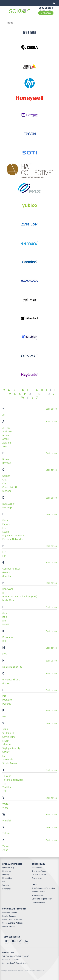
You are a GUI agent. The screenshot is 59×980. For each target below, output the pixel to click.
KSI (4, 641)
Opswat (6, 683)
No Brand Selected (12, 667)
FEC (4, 552)
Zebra (5, 846)
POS (4, 882)
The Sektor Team (39, 871)
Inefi (5, 621)
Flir (4, 556)
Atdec (5, 439)
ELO (4, 528)
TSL (4, 791)
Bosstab (7, 463)
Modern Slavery (38, 892)
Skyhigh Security (11, 748)
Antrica (6, 428)
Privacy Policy (38, 895)
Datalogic (7, 507)
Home (10, 23)
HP (4, 593)
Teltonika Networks (13, 780)
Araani (6, 435)
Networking (7, 878)
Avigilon (7, 443)
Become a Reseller (10, 912)
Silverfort (7, 744)
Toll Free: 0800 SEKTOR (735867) (16, 956)
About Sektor (37, 868)
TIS (4, 784)
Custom (7, 491)
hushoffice (8, 600)
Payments (6, 889)
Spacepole (8, 759)
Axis (5, 446)
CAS (4, 480)
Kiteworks (8, 637)
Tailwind (7, 776)
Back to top (51, 409)
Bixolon (6, 459)
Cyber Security (8, 868)
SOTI (5, 756)
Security (6, 885)
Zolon (5, 850)
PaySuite (7, 700)
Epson (6, 532)
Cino (5, 483)
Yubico (6, 833)
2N (4, 415)
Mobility (6, 875)
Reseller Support (9, 916)
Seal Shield (8, 733)
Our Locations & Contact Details (15, 963)
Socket (6, 752)
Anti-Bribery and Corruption (43, 888)
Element (7, 524)
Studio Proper (10, 763)
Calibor (6, 476)
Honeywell (8, 589)
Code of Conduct (38, 902)
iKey (5, 613)
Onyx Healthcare (11, 679)
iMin (5, 617)
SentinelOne (9, 737)
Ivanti (6, 624)
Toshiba (7, 787)
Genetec (7, 576)
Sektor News (37, 878)
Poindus (7, 704)
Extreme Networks (12, 539)
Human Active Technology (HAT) (20, 596)
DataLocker (8, 504)
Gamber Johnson (11, 569)
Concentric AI (10, 487)
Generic (6, 572)
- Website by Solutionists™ (34, 971)
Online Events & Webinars (13, 923)
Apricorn (7, 431)
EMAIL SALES (46, 13)
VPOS (5, 808)
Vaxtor (6, 804)
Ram (5, 716)
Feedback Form (8, 926)
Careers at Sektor (39, 875)
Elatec (6, 520)
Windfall (7, 821)
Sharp (6, 741)
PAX (4, 696)
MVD (5, 654)
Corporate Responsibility (42, 899)
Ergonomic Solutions (13, 535)
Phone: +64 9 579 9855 (12, 960)
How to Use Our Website (12, 919)
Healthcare (7, 871)
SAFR (5, 729)
